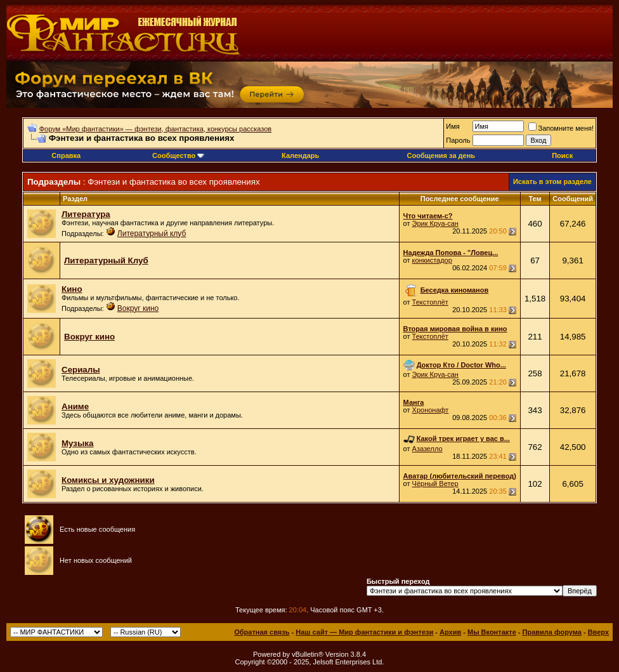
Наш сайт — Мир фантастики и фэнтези (364, 632)
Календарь (300, 155)
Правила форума (552, 632)
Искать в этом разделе (552, 181)
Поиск (562, 155)
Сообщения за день (441, 155)
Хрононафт (431, 410)
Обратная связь (262, 632)
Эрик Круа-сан (435, 223)
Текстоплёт (430, 302)
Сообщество (178, 155)
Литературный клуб (152, 234)
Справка (66, 155)
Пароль (458, 140)
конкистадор (432, 260)
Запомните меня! (561, 128)
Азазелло (427, 449)
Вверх (598, 632)
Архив (450, 632)
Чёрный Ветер (435, 484)
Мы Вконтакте (492, 632)
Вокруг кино (138, 308)
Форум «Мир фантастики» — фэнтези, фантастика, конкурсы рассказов (155, 129)
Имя (453, 126)
